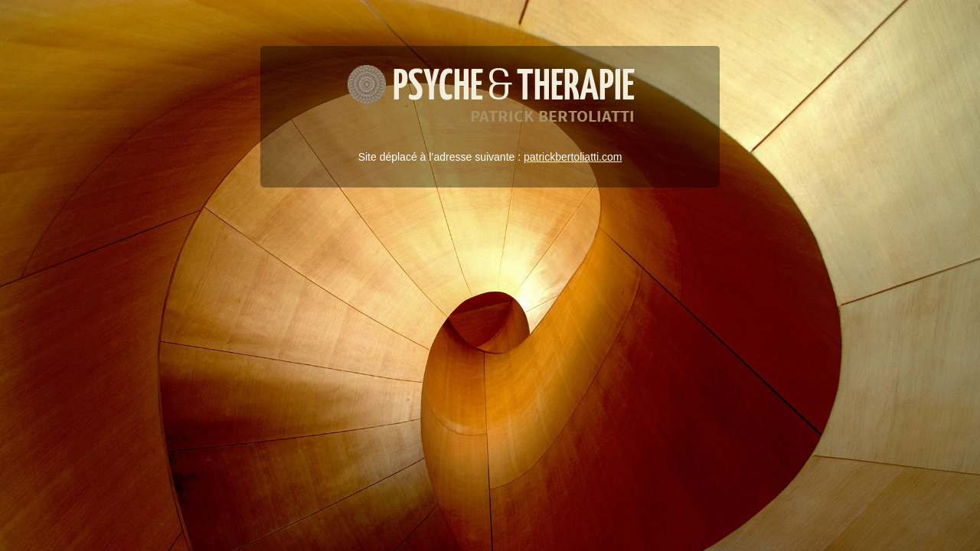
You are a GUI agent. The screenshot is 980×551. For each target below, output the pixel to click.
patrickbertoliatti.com (573, 157)
